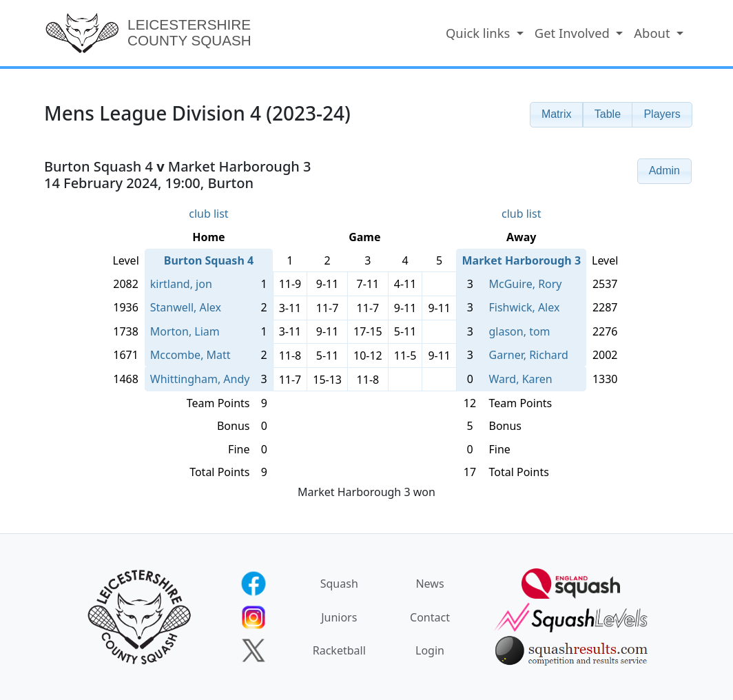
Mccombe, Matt (190, 355)
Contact (430, 617)
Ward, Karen (521, 379)
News (430, 584)
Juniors (339, 617)
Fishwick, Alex (525, 307)
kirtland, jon (181, 284)
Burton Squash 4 (209, 260)
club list (208, 214)
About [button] (653, 33)
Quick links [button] (479, 33)
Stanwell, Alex (186, 307)
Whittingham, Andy (200, 379)
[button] (557, 115)
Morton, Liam (185, 331)
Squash (339, 584)
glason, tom (520, 331)
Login (430, 650)
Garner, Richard (529, 355)
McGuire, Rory (526, 284)
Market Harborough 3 (521, 260)
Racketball (339, 650)
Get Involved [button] (574, 33)
